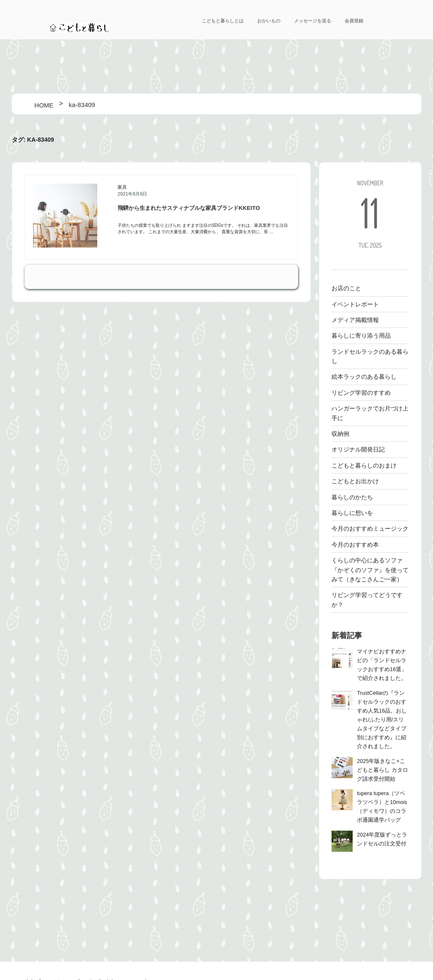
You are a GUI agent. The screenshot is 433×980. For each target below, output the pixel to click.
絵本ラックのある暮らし (364, 377)
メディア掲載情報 (355, 320)
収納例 (340, 434)
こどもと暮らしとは (223, 21)
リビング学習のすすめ (361, 393)
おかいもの (269, 21)
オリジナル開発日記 (358, 449)
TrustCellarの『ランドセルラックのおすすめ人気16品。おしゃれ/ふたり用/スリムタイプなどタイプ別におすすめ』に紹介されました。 (382, 720)
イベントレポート (355, 304)
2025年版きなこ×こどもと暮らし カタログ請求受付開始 (382, 770)
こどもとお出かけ (355, 481)
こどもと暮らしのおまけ (364, 465)
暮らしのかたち (352, 497)
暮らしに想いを (352, 513)
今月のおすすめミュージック (370, 529)
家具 (122, 187)
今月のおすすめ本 (355, 545)
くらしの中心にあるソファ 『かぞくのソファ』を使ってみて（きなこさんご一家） (370, 570)
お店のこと (346, 288)
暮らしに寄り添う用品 (361, 336)
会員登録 (354, 21)
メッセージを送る (312, 21)
